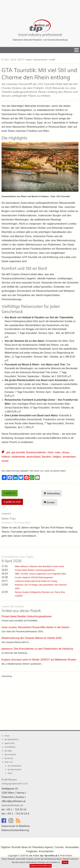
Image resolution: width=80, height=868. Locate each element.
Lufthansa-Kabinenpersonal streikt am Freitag (36, 581)
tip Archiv (9, 758)
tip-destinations (12, 739)
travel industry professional (40, 35)
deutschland (34, 457)
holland (6, 457)
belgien (57, 457)
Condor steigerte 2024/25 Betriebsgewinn (34, 577)
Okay (65, 862)
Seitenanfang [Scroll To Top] (52, 493)
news (29, 60)
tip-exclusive (10, 754)
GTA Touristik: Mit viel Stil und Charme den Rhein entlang (39, 74)
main (58, 452)
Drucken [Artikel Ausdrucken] (49, 502)
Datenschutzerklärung (41, 866)
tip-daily (8, 751)
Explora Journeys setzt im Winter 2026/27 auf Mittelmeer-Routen (39, 660)
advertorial (40, 60)
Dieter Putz (9, 519)
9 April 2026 (17, 559)
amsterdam (69, 457)
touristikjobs (10, 747)
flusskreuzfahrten (36, 452)
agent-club (9, 743)
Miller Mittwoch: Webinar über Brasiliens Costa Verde (39, 566)
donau (66, 452)
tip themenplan (14, 769)
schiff (52, 60)
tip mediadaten (14, 766)
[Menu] (76, 50)
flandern (47, 457)
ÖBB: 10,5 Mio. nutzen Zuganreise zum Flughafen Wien (41, 574)
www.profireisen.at (12, 805)
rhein (51, 452)
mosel (5, 461)
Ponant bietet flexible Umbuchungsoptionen (35, 570)
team (10, 773)
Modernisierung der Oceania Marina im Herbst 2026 (31, 638)
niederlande (18, 457)
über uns (9, 762)
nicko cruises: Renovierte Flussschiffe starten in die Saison (35, 627)
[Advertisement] (40, 8)
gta (8, 452)
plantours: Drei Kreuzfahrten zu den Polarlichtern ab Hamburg (37, 649)
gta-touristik (18, 452)
